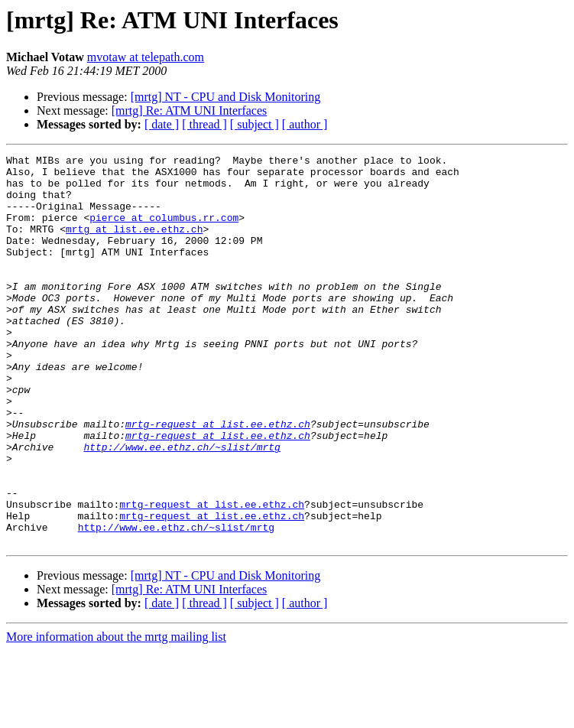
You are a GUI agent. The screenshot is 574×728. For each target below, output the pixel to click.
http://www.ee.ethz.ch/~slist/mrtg (182, 506)
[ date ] (162, 124)
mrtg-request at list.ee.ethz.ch (218, 479)
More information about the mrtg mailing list (116, 715)
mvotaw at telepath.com (146, 57)
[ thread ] (204, 124)
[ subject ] (255, 124)
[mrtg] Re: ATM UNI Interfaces (190, 110)
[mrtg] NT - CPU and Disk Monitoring (226, 97)
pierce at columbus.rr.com (164, 231)
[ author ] (305, 124)
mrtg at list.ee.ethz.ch (134, 245)
